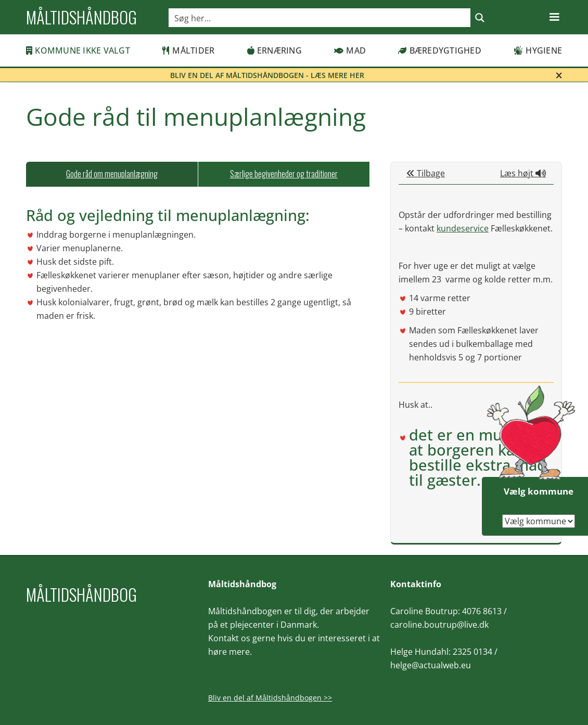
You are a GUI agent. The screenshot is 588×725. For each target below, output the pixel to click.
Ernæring (274, 50)
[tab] (112, 174)
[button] (554, 17)
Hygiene (538, 50)
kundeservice (463, 228)
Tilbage (426, 173)
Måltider (188, 50)
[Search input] (320, 18)
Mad (350, 50)
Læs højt (523, 173)
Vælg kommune (539, 491)
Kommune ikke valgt (78, 50)
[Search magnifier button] (480, 18)
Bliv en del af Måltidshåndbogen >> (270, 698)
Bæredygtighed (440, 50)
